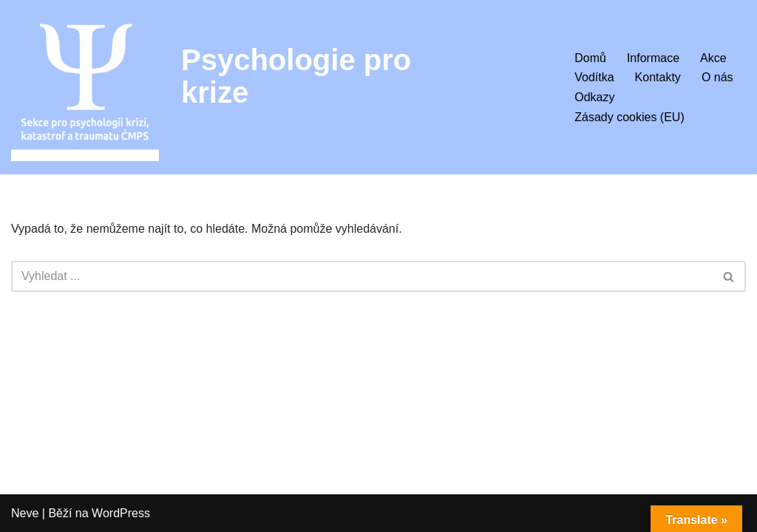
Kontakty (658, 77)
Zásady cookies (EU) (629, 117)
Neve (25, 513)
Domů (590, 58)
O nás (717, 77)
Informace (653, 58)
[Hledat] (362, 276)
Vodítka (594, 77)
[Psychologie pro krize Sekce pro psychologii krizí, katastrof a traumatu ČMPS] (85, 87)
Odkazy (594, 97)
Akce (713, 58)
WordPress (121, 513)
